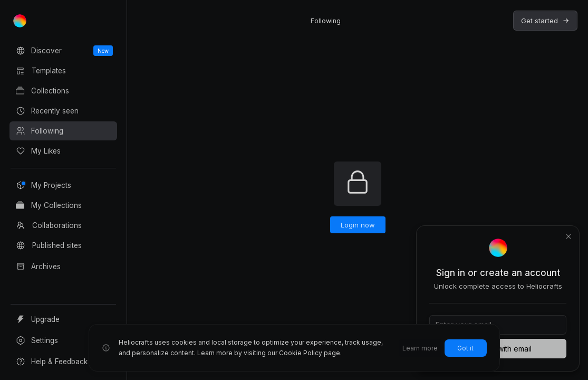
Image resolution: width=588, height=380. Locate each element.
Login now (358, 225)
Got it (465, 348)
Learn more (420, 348)
